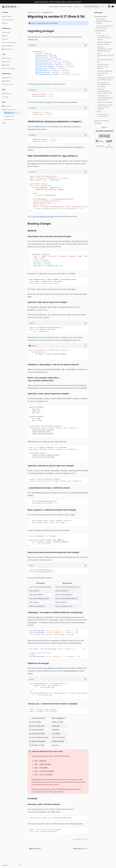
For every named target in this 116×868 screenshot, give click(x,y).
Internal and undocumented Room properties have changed (105, 91)
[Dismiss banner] (114, 2)
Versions (78, 7)
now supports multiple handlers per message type (105, 98)
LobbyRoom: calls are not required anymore (105, 49)
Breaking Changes (100, 31)
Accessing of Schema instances (103, 115)
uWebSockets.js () (104, 21)
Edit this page (98, 123)
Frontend (98, 112)
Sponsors (70, 7)
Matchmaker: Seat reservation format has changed (104, 38)
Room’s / (105, 58)
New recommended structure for (104, 27)
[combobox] (95, 7)
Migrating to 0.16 (9, 116)
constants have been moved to (105, 107)
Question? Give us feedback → (102, 121)
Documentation (54, 7)
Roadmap (63, 7)
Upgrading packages (101, 16)
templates (42, 216)
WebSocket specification (43, 789)
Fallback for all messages (105, 102)
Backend (98, 33)
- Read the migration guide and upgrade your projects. (58, 2)
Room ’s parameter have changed (104, 85)
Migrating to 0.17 (10, 113)
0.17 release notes (40, 23)
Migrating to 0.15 (9, 120)
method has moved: (105, 79)
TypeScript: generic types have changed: (105, 43)
